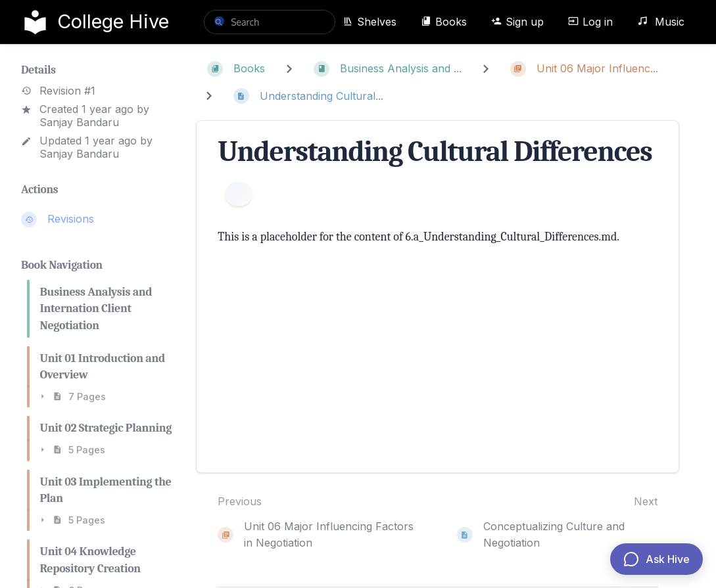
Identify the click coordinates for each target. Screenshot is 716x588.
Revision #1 (58, 91)
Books (444, 22)
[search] (270, 22)
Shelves (370, 22)
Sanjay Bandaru (79, 122)
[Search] (219, 21)
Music (661, 22)
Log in (590, 22)
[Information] (239, 194)
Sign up (517, 22)
